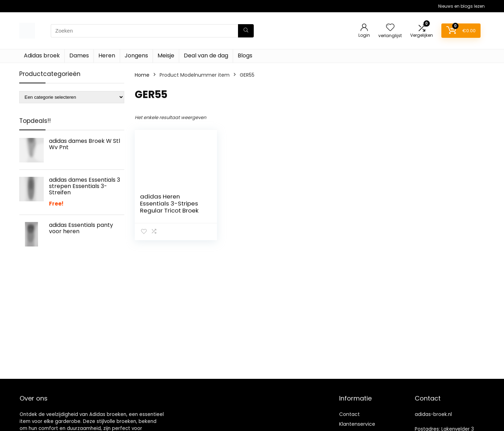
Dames (79, 55)
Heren (107, 55)
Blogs (245, 55)
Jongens (136, 55)
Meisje (166, 55)
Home (142, 75)
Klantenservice (357, 424)
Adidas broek (42, 55)
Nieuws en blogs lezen (461, 6)
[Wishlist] (390, 28)
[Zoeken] (246, 31)
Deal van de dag (206, 55)
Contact (349, 414)
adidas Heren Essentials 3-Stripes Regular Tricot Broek (169, 203)
